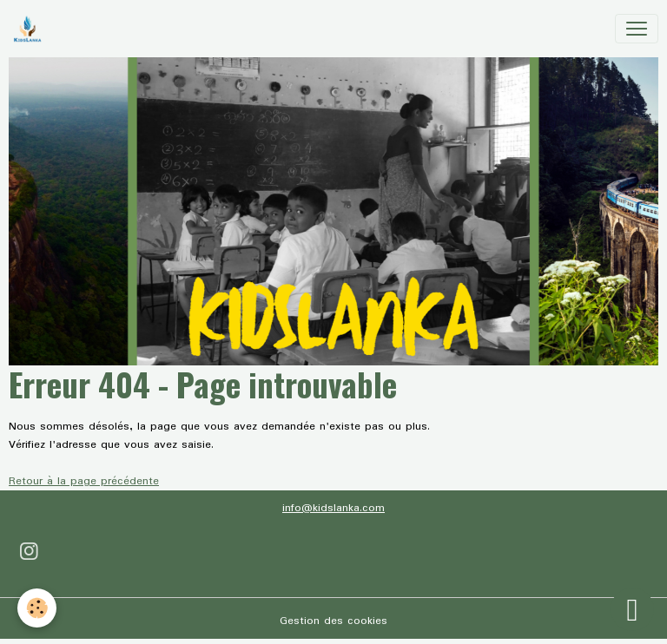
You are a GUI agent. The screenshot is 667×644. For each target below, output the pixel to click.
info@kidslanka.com (333, 508)
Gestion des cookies (333, 621)
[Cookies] (37, 608)
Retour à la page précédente (84, 481)
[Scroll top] (632, 609)
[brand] (31, 29)
